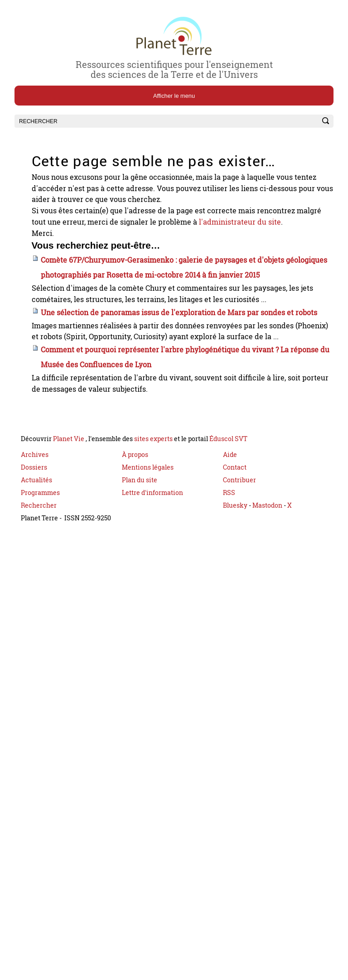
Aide (230, 513)
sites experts (153, 497)
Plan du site (140, 538)
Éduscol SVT (228, 497)
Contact (235, 526)
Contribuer (239, 538)
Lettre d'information (152, 551)
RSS (229, 551)
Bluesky (235, 564)
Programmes (40, 551)
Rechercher (39, 564)
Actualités (36, 538)
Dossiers (34, 526)
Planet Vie (69, 497)
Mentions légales (148, 526)
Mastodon (268, 564)
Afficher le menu (174, 96)
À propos (135, 513)
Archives (35, 513)
